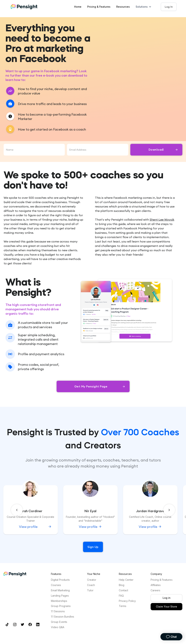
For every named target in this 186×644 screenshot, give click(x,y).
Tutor (90, 590)
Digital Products (60, 580)
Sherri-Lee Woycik (162, 220)
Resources (123, 7)
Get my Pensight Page (91, 386)
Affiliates (156, 585)
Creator (92, 580)
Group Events (59, 622)
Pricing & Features (99, 7)
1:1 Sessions (58, 611)
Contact (123, 590)
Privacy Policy (127, 601)
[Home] (28, 7)
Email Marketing (60, 590)
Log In (169, 7)
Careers (155, 590)
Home (78, 7)
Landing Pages (60, 596)
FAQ (121, 596)
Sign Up (93, 547)
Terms (123, 606)
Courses (56, 585)
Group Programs (61, 606)
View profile (88, 527)
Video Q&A (58, 627)
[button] (145, 7)
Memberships (59, 601)
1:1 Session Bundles (63, 617)
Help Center (126, 580)
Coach (91, 585)
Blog (122, 585)
